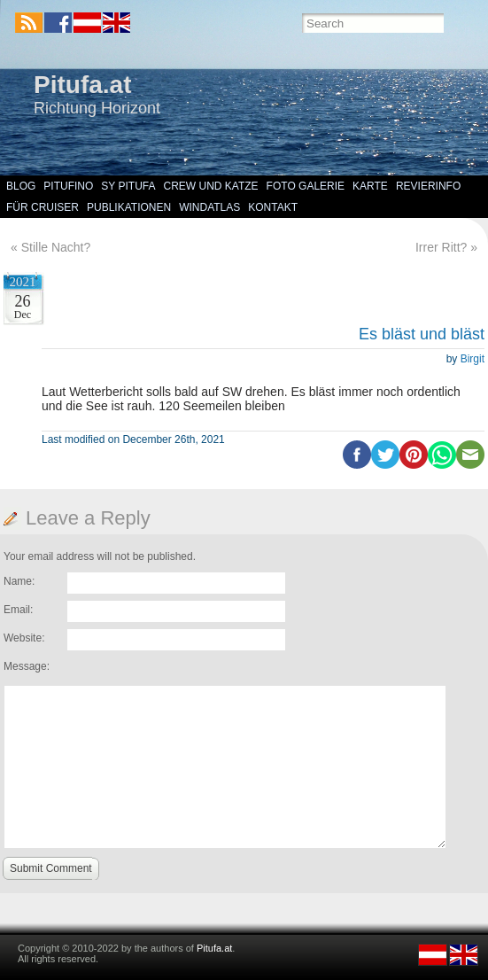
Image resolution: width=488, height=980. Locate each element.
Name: (19, 581)
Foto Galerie (306, 186)
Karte (370, 186)
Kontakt (273, 207)
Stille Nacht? (56, 247)
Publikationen (129, 207)
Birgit (473, 359)
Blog (21, 186)
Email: (18, 610)
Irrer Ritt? (441, 247)
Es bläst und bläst (422, 334)
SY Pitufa (128, 186)
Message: (27, 666)
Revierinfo (428, 186)
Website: (24, 638)
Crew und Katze (211, 186)
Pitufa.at (82, 85)
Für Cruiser (43, 207)
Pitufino (68, 186)
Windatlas (209, 207)
